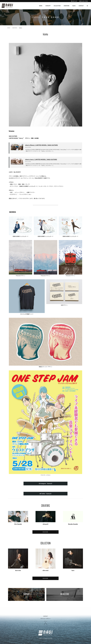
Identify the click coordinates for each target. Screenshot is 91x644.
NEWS (41, 6)
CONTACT (81, 6)
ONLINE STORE (84, 1)
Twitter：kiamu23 (45, 494)
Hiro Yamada (18, 524)
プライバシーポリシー (45, 619)
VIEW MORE (50, 532)
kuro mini (18, 570)
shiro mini (45, 570)
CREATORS (67, 6)
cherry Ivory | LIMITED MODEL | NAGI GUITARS (41, 159)
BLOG (74, 6)
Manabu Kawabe (73, 524)
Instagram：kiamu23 (45, 483)
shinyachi (45, 524)
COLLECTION (57, 6)
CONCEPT (48, 6)
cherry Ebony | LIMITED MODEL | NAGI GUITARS (41, 145)
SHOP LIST (74, 1)
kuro (73, 570)
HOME (9, 28)
